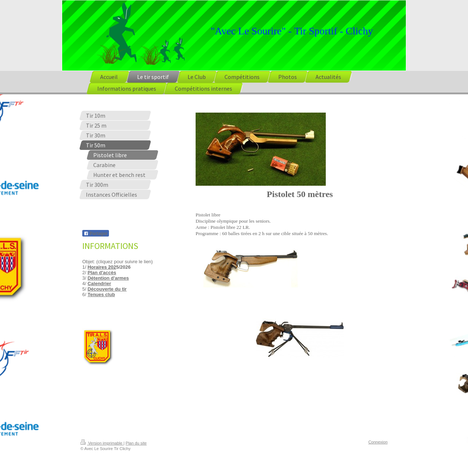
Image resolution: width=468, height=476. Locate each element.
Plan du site (136, 443)
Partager (96, 234)
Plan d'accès (102, 273)
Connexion (378, 442)
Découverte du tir (107, 289)
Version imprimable (102, 443)
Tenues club (101, 294)
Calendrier (99, 284)
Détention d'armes (108, 278)
